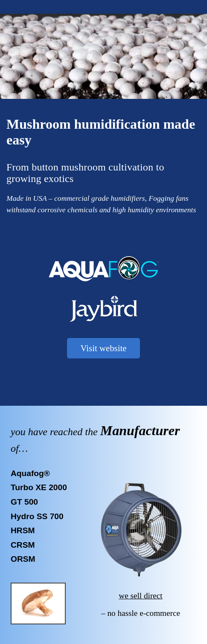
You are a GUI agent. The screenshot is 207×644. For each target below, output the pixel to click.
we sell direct (140, 596)
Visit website (104, 348)
